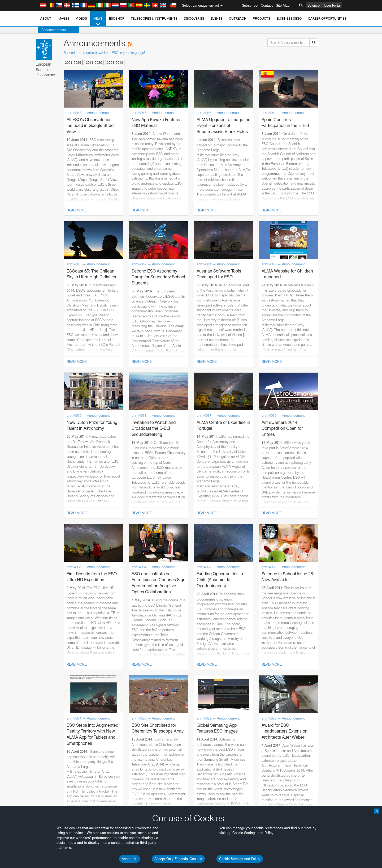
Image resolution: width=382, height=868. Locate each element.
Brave (58, 789)
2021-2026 (73, 63)
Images (64, 18)
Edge (58, 799)
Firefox (59, 803)
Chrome (60, 794)
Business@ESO (289, 18)
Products (262, 18)
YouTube (50, 696)
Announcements (53, 30)
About (46, 18)
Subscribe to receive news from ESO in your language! (104, 53)
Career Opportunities (327, 18)
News (98, 22)
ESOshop (117, 18)
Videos (81, 18)
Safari (58, 809)
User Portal (332, 5)
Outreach (238, 18)
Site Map (283, 5)
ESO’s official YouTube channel (163, 696)
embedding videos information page (86, 706)
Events (217, 18)
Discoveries (194, 18)
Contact (267, 5)
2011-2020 (94, 63)
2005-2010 (115, 63)
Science (314, 5)
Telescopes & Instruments (154, 18)
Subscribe (250, 5)
